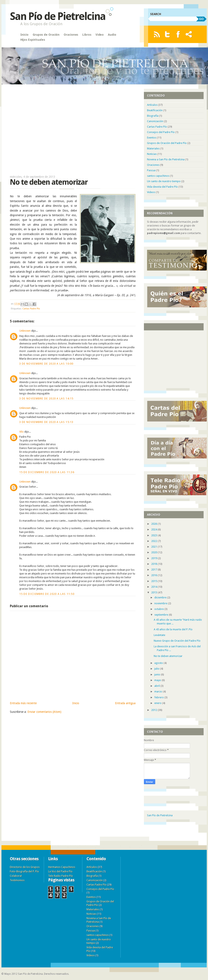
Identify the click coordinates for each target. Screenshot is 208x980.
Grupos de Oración (46, 35)
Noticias (152, 154)
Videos (151, 192)
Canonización (155, 121)
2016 (154, 575)
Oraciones (71, 35)
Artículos (152, 105)
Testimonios (17, 880)
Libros (87, 35)
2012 (154, 710)
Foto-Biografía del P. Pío (24, 871)
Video (100, 35)
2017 (154, 570)
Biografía (153, 116)
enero (158, 703)
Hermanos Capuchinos (62, 867)
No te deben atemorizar (168, 656)
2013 (154, 592)
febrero (159, 697)
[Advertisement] (73, 128)
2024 (154, 529)
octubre (159, 609)
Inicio (24, 35)
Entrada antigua (125, 703)
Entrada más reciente (23, 703)
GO (202, 19)
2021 (154, 547)
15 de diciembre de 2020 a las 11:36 (47, 472)
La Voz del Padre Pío (60, 871)
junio (158, 674)
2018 (154, 564)
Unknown (25, 331)
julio (157, 669)
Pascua (151, 170)
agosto (159, 663)
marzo (159, 691)
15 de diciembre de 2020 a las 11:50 (47, 594)
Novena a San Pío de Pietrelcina (166, 159)
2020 (154, 552)
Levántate (160, 635)
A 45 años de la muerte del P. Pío (173, 629)
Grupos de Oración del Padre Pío (167, 143)
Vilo (21, 432)
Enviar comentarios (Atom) (44, 712)
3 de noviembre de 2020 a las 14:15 (46, 398)
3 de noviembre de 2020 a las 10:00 (46, 364)
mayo (158, 680)
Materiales (153, 149)
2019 (154, 558)
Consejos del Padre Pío (161, 132)
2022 (154, 541)
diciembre (161, 597)
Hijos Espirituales (33, 40)
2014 (154, 587)
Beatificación (155, 110)
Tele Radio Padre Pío (61, 876)
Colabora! (16, 876)
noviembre (161, 603)
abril (157, 686)
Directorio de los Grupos (25, 867)
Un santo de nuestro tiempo (164, 181)
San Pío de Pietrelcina (58, 16)
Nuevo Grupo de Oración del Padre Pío (177, 641)
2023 (154, 535)
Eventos (152, 138)
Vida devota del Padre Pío (162, 187)
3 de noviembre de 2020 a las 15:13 (46, 422)
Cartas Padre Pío (31, 309)
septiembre (162, 615)
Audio (112, 35)
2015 (154, 581)
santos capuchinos (158, 176)
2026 (154, 524)
